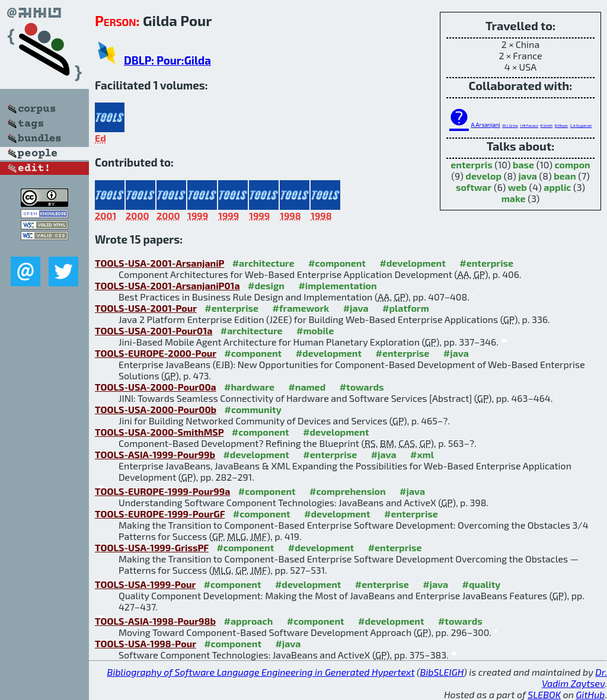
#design (266, 285)
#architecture (263, 263)
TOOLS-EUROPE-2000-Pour (156, 353)
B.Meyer (561, 125)
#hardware (249, 387)
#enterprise (486, 263)
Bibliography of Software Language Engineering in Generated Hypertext (261, 672)
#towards (362, 387)
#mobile (315, 330)
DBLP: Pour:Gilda (167, 60)
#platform (406, 308)
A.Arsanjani (485, 124)
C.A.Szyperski (581, 125)
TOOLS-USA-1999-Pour (145, 584)
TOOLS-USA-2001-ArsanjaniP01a (167, 285)
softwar (474, 187)
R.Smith (546, 125)
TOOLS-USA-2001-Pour (146, 308)
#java (356, 308)
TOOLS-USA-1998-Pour (146, 643)
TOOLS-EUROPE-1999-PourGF (160, 514)
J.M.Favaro (529, 125)
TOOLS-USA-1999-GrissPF (152, 547)
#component (337, 263)
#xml (422, 454)
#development (412, 263)
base (523, 164)
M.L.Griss (510, 125)
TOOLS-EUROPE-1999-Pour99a (162, 491)
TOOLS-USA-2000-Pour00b (156, 409)
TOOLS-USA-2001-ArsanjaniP (159, 263)
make (514, 198)
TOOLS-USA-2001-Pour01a (154, 330)
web (517, 187)
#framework (301, 308)
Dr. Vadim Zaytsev (574, 677)
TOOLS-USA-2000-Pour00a (156, 387)
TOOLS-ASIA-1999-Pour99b (155, 454)
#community (253, 409)
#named (307, 387)
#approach (249, 621)
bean (565, 176)
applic (557, 187)
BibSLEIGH (442, 672)
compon (572, 164)
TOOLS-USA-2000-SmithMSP (159, 432)
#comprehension (348, 491)
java (528, 176)
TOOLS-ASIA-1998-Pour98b (155, 621)
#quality (482, 584)
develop (483, 176)
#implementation (337, 285)
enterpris (471, 164)
